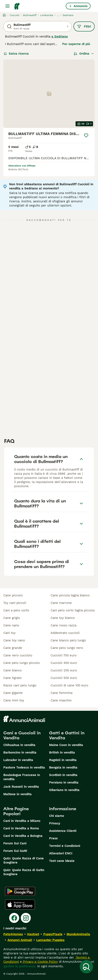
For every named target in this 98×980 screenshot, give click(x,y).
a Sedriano (60, 36)
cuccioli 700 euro (64, 655)
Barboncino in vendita (20, 752)
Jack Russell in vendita (21, 787)
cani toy (9, 633)
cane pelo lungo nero (67, 648)
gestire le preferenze (20, 966)
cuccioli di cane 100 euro (69, 685)
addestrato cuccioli (65, 633)
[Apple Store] (20, 905)
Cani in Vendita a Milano (22, 821)
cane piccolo (13, 595)
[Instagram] (26, 918)
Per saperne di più (76, 44)
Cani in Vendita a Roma (21, 828)
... (58, 15)
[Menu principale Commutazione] (7, 6)
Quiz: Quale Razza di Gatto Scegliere (24, 872)
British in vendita (62, 752)
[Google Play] (20, 891)
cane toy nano (14, 640)
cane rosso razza (63, 625)
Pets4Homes (13, 934)
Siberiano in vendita (64, 790)
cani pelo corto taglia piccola (73, 610)
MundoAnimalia (78, 934)
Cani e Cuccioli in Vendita (22, 735)
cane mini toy (14, 700)
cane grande (13, 648)
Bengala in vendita (63, 767)
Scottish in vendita (63, 775)
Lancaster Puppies (50, 940)
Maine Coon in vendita (66, 745)
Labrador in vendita (18, 760)
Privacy (55, 823)
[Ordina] (84, 54)
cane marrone (61, 603)
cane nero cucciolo (18, 655)
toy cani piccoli (15, 603)
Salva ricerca (16, 54)
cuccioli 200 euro (64, 670)
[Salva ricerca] (86, 967)
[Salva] (86, 135)
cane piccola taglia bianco (70, 595)
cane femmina (61, 693)
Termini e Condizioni (65, 846)
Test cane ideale (62, 861)
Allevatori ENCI (61, 853)
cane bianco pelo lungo (68, 640)
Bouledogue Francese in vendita (22, 777)
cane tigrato (12, 678)
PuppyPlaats (53, 934)
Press (53, 838)
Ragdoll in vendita (63, 760)
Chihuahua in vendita (19, 745)
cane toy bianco (63, 618)
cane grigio (12, 618)
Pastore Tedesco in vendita (24, 767)
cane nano (11, 625)
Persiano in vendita (64, 782)
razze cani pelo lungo (20, 685)
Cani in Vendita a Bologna (23, 836)
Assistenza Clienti (63, 831)
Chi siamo (57, 816)
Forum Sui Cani (15, 843)
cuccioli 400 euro (64, 663)
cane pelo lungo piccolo (22, 663)
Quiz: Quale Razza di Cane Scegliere (24, 860)
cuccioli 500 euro (64, 678)
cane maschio (61, 700)
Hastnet (33, 934)
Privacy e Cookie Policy (40, 962)
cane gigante (13, 693)
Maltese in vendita (17, 794)
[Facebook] (14, 918)
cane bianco (12, 670)
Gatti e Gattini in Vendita (67, 735)
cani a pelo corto (16, 610)
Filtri (84, 26)
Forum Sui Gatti (15, 851)
